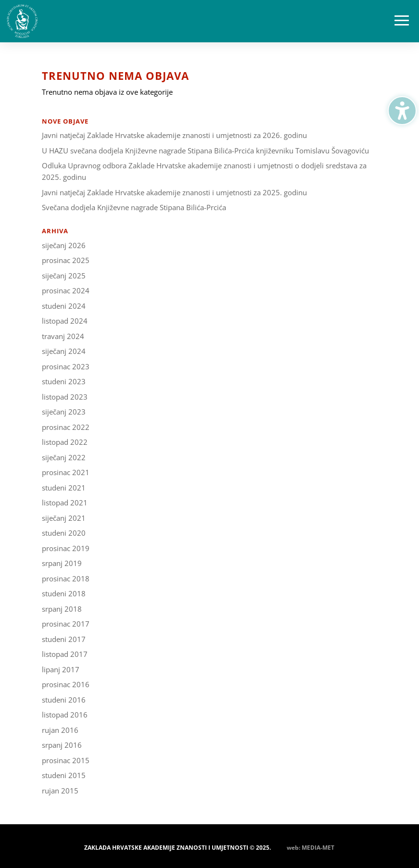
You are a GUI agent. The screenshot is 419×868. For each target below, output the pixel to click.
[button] (402, 21)
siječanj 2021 (64, 518)
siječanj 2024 (64, 351)
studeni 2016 (64, 700)
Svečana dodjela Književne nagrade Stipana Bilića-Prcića (134, 207)
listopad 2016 (65, 715)
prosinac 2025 (66, 260)
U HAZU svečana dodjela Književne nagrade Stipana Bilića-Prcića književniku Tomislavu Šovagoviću (205, 151)
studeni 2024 (64, 306)
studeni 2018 (64, 593)
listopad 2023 (65, 397)
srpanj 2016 (62, 745)
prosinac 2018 (66, 579)
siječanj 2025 (64, 276)
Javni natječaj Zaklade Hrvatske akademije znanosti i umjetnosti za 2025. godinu (174, 192)
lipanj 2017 (61, 669)
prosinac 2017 (66, 624)
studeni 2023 (64, 381)
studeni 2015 (64, 775)
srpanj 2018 (62, 609)
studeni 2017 (64, 639)
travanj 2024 (63, 336)
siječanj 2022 (64, 457)
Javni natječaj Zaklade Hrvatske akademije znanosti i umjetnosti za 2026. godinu (174, 135)
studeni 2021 (64, 488)
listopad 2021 (65, 503)
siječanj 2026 (64, 245)
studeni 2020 (64, 533)
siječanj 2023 (64, 412)
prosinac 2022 (66, 427)
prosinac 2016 (66, 684)
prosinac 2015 (66, 760)
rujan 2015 (60, 791)
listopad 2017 (65, 654)
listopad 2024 (65, 321)
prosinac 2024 (66, 290)
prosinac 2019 (66, 548)
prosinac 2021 (66, 472)
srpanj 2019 (62, 563)
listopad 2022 (65, 442)
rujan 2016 (60, 730)
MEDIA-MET (318, 848)
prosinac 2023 (66, 366)
